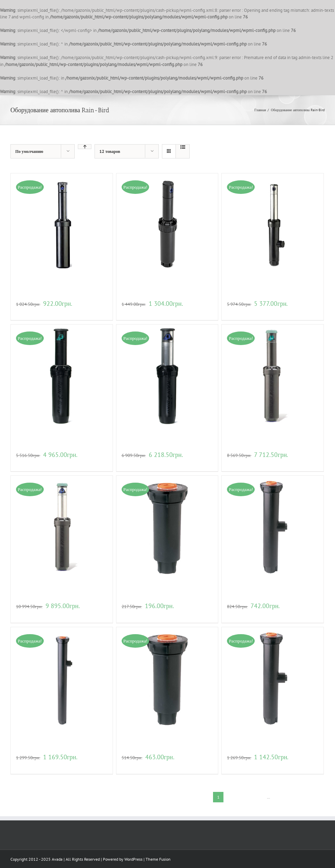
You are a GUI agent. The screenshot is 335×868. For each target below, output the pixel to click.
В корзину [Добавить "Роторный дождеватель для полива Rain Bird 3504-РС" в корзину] (26, 312)
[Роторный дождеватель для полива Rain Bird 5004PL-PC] (167, 224)
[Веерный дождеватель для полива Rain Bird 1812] (62, 678)
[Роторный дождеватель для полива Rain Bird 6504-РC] (62, 375)
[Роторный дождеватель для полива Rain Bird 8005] (273, 375)
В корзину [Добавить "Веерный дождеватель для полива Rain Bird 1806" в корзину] (237, 614)
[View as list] (183, 147)
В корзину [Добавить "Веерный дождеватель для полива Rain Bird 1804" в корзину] (131, 614)
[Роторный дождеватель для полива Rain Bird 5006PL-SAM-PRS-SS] (273, 224)
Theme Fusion (158, 859)
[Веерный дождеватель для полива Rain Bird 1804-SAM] (167, 678)
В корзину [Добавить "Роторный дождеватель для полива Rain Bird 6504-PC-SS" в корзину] (131, 463)
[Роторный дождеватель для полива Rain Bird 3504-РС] (62, 224)
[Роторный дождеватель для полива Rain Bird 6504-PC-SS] (167, 375)
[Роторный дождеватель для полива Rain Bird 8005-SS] (62, 527)
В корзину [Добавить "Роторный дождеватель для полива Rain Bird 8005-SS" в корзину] (26, 614)
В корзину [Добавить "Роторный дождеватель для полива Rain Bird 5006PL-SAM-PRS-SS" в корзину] (237, 312)
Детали (43, 312)
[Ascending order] (85, 147)
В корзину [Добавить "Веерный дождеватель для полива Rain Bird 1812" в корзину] (26, 765)
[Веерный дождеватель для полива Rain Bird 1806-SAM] (273, 678)
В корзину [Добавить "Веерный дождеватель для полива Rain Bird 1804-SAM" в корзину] (131, 765)
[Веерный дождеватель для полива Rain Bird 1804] (167, 527)
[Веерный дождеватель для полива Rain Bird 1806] (273, 527)
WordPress (133, 859)
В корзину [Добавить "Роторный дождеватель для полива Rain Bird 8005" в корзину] (237, 463)
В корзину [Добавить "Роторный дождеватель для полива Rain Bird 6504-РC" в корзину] (26, 463)
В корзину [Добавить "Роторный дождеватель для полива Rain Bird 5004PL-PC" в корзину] (131, 312)
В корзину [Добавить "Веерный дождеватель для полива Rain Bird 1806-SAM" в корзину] (237, 765)
